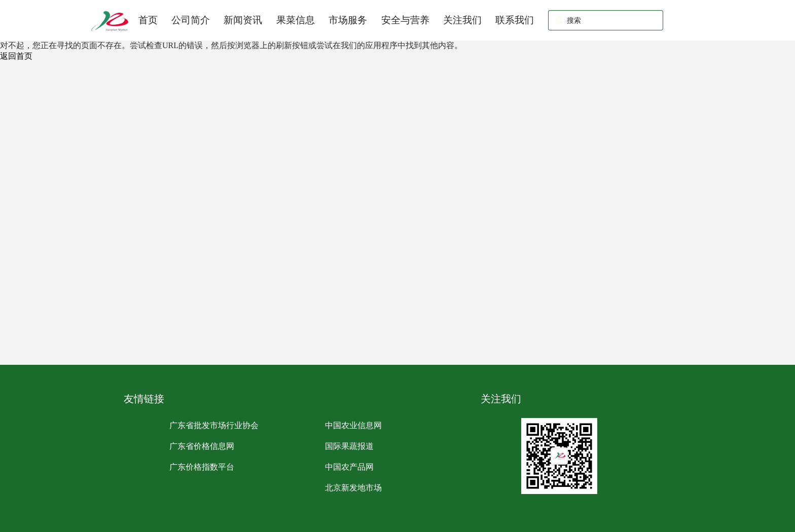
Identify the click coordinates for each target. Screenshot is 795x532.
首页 (148, 20)
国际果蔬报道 (349, 446)
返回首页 (16, 56)
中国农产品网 (349, 467)
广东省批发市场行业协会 (214, 425)
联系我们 (515, 20)
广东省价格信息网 (202, 446)
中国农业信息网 (353, 425)
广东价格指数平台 (202, 467)
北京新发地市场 (353, 488)
